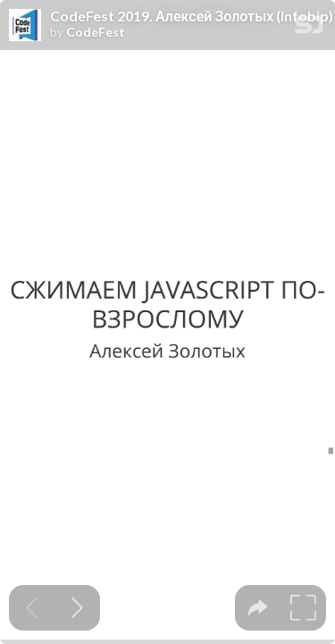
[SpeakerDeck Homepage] (309, 28)
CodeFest (96, 32)
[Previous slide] (32, 608)
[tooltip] (258, 608)
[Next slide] (77, 608)
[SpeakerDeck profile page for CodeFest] (25, 26)
